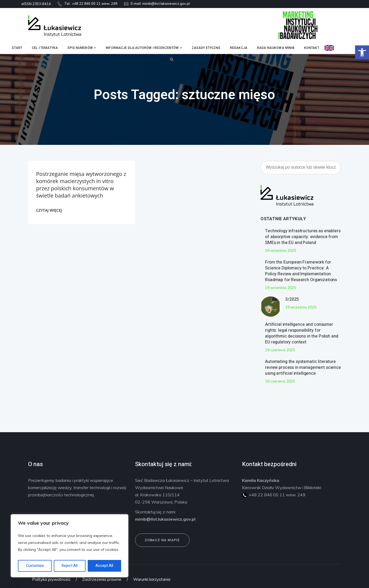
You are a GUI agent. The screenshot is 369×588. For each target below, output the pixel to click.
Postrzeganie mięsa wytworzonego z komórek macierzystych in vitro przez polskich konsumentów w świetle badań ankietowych (81, 185)
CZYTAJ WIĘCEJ (49, 210)
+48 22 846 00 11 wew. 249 (95, 3)
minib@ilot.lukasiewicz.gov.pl (166, 3)
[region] (70, 546)
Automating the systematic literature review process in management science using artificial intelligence (303, 367)
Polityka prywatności (51, 579)
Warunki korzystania (152, 579)
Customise (35, 566)
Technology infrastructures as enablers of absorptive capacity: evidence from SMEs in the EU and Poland (303, 237)
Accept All (104, 566)
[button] (362, 52)
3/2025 (292, 299)
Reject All (70, 566)
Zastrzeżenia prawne (102, 579)
